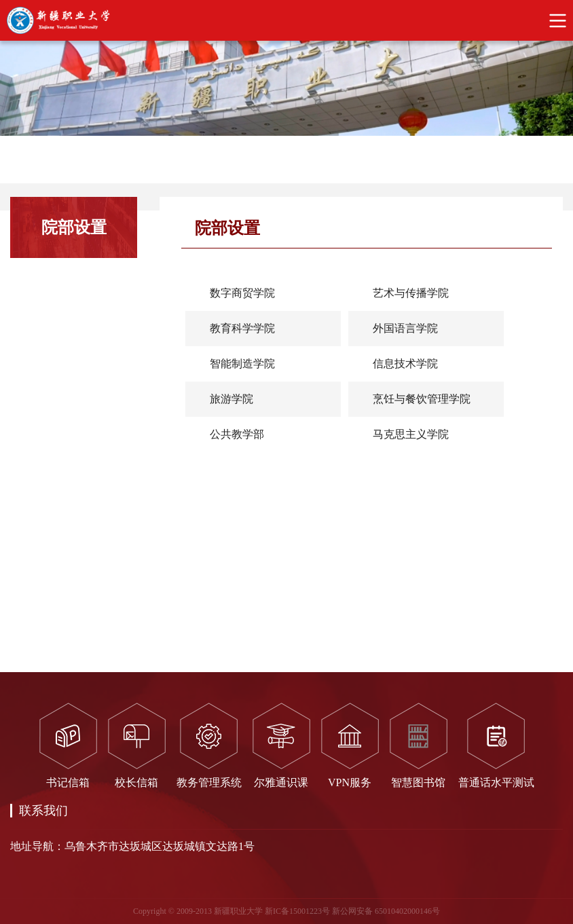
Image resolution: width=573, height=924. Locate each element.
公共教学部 (237, 434)
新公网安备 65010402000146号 (386, 911)
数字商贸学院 (242, 293)
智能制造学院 (242, 364)
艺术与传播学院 (411, 293)
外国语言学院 (405, 328)
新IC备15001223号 (297, 911)
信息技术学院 (405, 364)
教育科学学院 (242, 328)
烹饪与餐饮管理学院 (422, 399)
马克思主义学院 (411, 434)
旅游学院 (232, 399)
